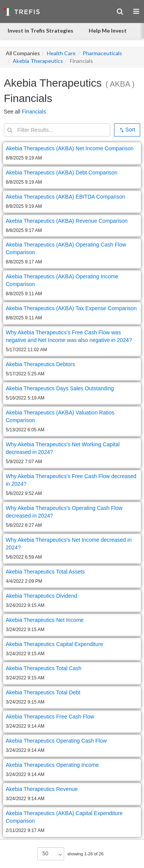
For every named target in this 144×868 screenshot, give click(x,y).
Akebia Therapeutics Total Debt (43, 692)
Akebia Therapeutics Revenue (42, 789)
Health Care (61, 53)
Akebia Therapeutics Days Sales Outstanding (60, 388)
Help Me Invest (108, 30)
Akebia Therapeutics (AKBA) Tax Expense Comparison (71, 308)
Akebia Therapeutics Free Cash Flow (50, 717)
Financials (34, 112)
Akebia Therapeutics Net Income (45, 620)
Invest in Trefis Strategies (41, 30)
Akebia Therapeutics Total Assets (45, 572)
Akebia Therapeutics (38, 61)
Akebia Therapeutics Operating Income (52, 765)
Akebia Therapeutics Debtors (40, 364)
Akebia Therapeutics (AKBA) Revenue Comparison (67, 221)
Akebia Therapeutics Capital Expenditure (54, 644)
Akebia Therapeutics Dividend (41, 596)
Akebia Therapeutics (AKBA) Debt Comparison (62, 173)
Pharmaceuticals (102, 53)
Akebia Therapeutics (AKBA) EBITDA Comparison (65, 197)
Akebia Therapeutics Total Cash (44, 668)
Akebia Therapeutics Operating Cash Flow (56, 741)
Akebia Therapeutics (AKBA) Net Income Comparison (70, 148)
